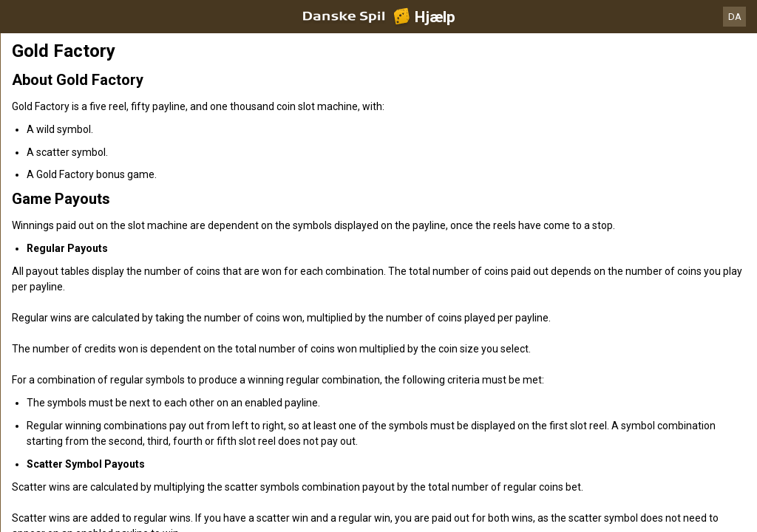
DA (735, 17)
